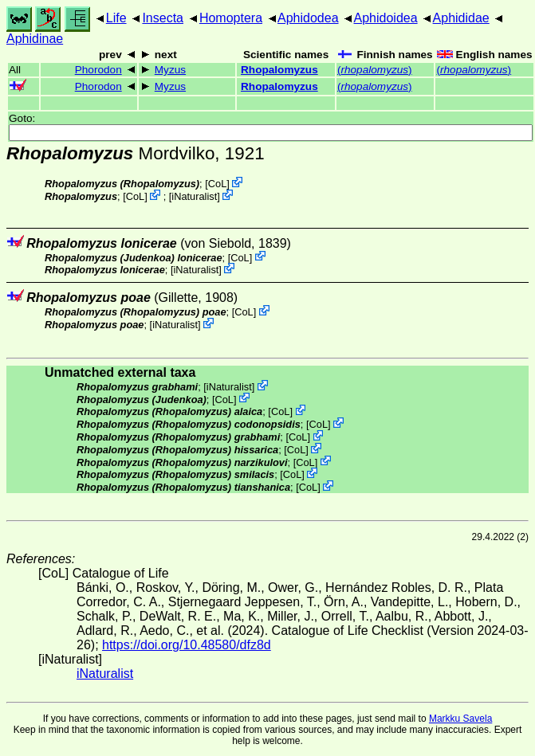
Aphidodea (308, 18)
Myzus (170, 70)
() (375, 70)
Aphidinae (35, 39)
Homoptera (231, 18)
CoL (217, 184)
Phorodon (98, 70)
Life (116, 18)
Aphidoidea (386, 18)
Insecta (163, 18)
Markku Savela (460, 719)
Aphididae (461, 18)
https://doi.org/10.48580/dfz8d (187, 645)
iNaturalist (194, 196)
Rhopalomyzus (279, 70)
